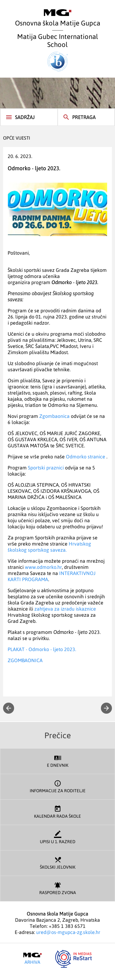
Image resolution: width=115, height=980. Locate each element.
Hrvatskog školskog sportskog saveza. (49, 547)
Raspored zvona (57, 888)
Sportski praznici (46, 468)
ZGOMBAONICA (25, 660)
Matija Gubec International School (58, 52)
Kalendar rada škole (57, 811)
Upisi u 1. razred (57, 837)
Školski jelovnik (57, 862)
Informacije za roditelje (57, 786)
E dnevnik (57, 760)
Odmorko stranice (86, 457)
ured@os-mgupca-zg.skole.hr (68, 932)
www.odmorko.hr (43, 567)
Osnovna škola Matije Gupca (58, 18)
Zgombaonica (54, 416)
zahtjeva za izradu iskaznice (65, 609)
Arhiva (33, 959)
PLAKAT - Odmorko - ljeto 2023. (42, 649)
